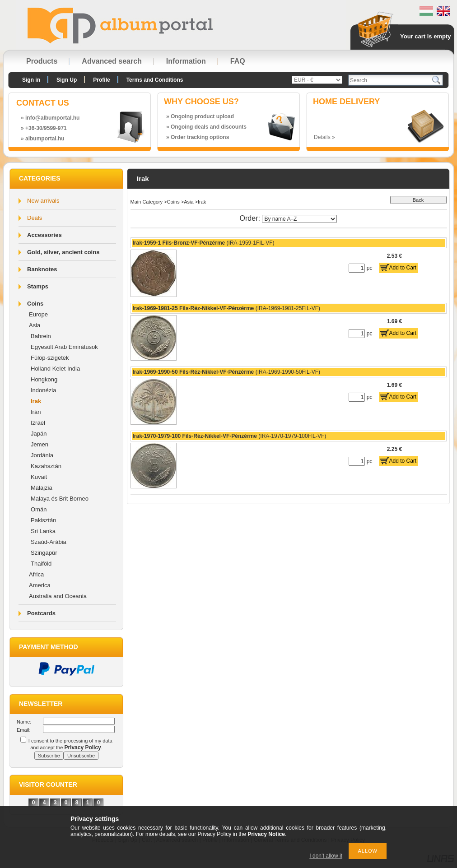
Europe (38, 314)
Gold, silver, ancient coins (63, 252)
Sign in (31, 80)
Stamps (38, 286)
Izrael (38, 423)
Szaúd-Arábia (49, 542)
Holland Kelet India (55, 369)
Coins (35, 304)
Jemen (40, 444)
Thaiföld (41, 564)
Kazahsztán (46, 466)
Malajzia (42, 488)
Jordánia (42, 455)
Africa (36, 574)
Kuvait (39, 477)
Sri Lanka (43, 531)
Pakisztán (43, 520)
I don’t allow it (326, 856)
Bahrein (41, 336)
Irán (36, 412)
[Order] (299, 219)
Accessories (44, 235)
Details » (324, 137)
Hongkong (44, 379)
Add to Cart (403, 268)
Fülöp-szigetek (50, 358)
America (40, 585)
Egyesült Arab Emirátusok (64, 347)
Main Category (147, 202)
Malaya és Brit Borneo (60, 499)
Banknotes (42, 269)
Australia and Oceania (58, 596)
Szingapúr (44, 553)
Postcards (41, 613)
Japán (39, 434)
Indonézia (43, 390)
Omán (39, 509)
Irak (36, 401)
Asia (35, 325)
